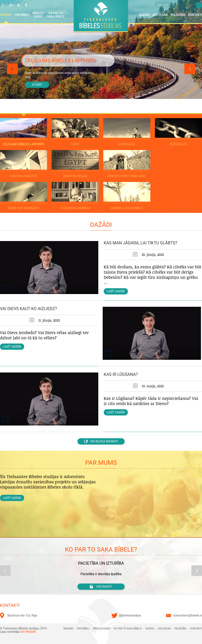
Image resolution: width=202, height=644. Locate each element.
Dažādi (144, 15)
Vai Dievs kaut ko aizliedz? (28, 309)
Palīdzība (178, 15)
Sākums (6, 15)
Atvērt (37, 85)
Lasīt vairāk (116, 291)
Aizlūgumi (160, 15)
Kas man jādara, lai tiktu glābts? (140, 243)
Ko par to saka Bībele (56, 15)
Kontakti (195, 15)
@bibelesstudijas (130, 615)
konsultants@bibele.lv (188, 615)
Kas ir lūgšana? (121, 374)
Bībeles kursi (38, 15)
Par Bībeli (22, 15)
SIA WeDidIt (28, 632)
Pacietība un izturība (101, 563)
